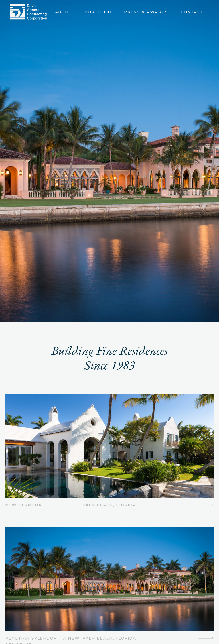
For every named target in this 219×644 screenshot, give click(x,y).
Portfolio (98, 12)
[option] (109, 161)
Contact (192, 12)
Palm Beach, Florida (110, 505)
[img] (29, 12)
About (64, 12)
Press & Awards (146, 12)
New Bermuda (24, 505)
